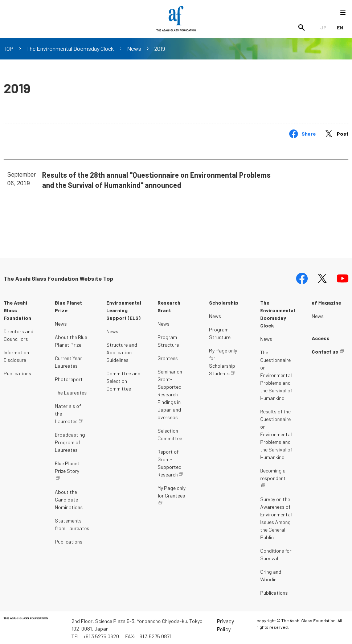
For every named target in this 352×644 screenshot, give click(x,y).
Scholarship (224, 301)
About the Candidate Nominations (69, 498)
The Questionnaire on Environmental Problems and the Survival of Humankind (276, 373)
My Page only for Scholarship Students (223, 360)
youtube (343, 277)
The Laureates (71, 391)
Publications (17, 371)
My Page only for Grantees (171, 490)
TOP (9, 48)
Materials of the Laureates (68, 412)
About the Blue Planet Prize (71, 339)
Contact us (325, 350)
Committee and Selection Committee (123, 379)
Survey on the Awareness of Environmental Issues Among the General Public (276, 516)
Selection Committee (170, 433)
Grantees (168, 356)
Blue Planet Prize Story (67, 465)
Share (309, 134)
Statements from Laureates (72, 523)
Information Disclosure (16, 354)
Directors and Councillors (19, 333)
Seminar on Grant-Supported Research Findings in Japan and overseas (170, 393)
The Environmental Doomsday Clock (70, 48)
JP (323, 27)
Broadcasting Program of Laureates (70, 440)
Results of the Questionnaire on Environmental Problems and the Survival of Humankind (276, 432)
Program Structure (168, 339)
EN (340, 27)
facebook (302, 277)
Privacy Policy (226, 624)
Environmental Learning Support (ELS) (124, 308)
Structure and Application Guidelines (122, 350)
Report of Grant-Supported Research (169, 461)
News (134, 48)
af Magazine (326, 301)
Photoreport (69, 377)
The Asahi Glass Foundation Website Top (58, 276)
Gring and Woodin (271, 574)
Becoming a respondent (273, 472)
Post (343, 134)
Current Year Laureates (68, 360)
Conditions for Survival (276, 553)
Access (321, 336)
